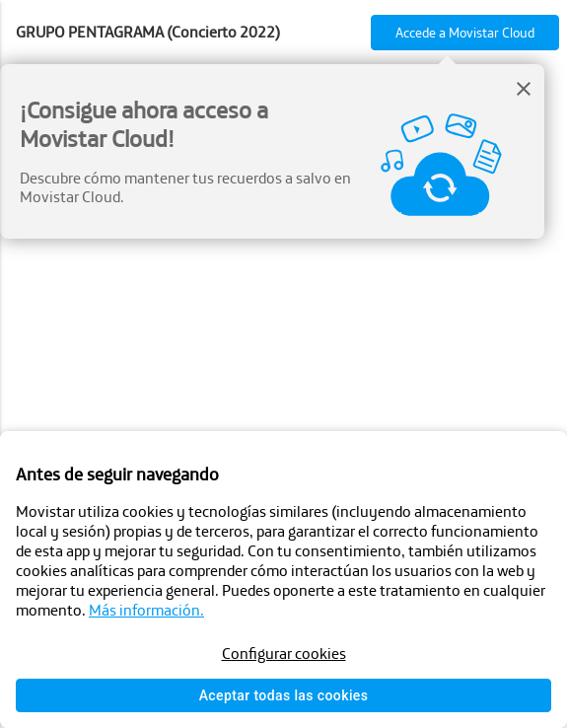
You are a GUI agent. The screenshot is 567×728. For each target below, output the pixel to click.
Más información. (146, 610)
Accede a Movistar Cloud (465, 33)
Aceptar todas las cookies (284, 695)
